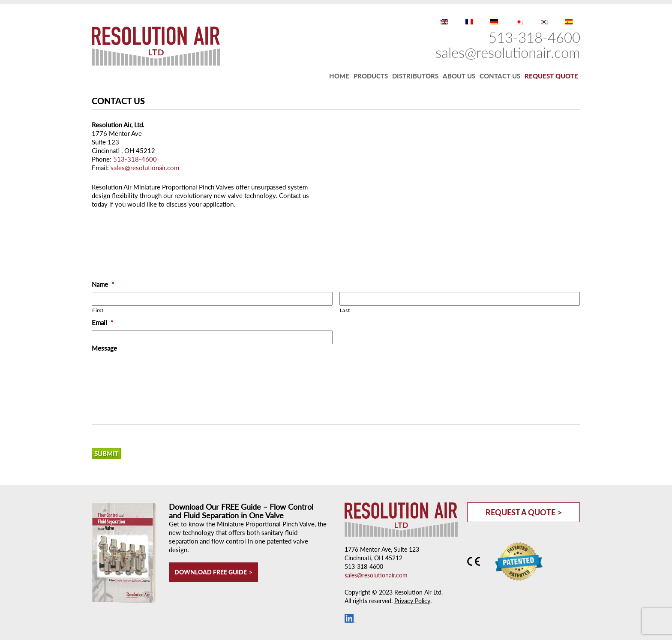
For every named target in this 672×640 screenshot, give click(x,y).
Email (102, 322)
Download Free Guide (211, 572)
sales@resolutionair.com (508, 52)
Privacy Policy (412, 601)
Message (104, 348)
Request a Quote (520, 512)
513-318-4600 (534, 37)
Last (345, 310)
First (98, 310)
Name (103, 284)
